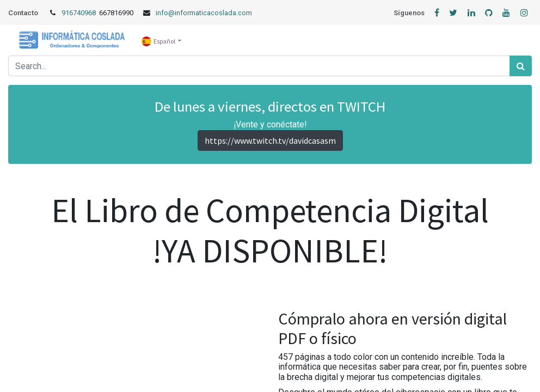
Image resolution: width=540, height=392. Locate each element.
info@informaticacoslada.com (204, 13)
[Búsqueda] (521, 66)
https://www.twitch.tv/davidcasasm (270, 140)
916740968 (79, 13)
